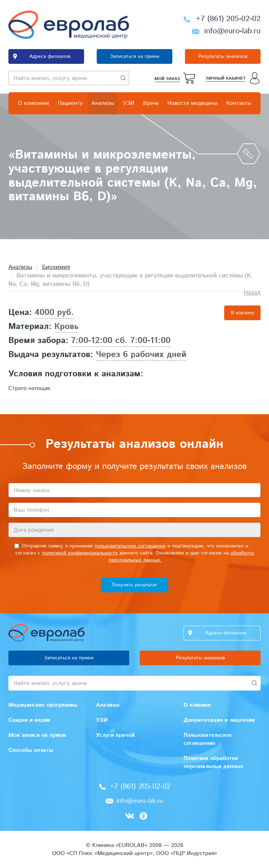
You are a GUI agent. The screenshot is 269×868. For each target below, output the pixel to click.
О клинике (197, 705)
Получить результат (134, 585)
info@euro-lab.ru (232, 31)
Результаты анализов (223, 56)
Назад (252, 293)
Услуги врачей (115, 735)
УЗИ (129, 103)
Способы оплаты (31, 750)
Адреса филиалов (50, 56)
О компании (33, 103)
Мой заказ (167, 79)
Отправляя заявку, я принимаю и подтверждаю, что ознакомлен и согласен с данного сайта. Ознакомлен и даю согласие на (134, 553)
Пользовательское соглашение (208, 739)
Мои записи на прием (37, 735)
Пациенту (70, 103)
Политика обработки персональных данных (213, 762)
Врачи (151, 103)
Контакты (239, 103)
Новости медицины (192, 103)
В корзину (243, 313)
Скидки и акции (29, 720)
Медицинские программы (43, 705)
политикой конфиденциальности (80, 553)
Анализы (103, 103)
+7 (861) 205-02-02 (228, 19)
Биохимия (56, 267)
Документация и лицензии (219, 720)
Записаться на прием (135, 56)
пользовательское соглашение (130, 546)
